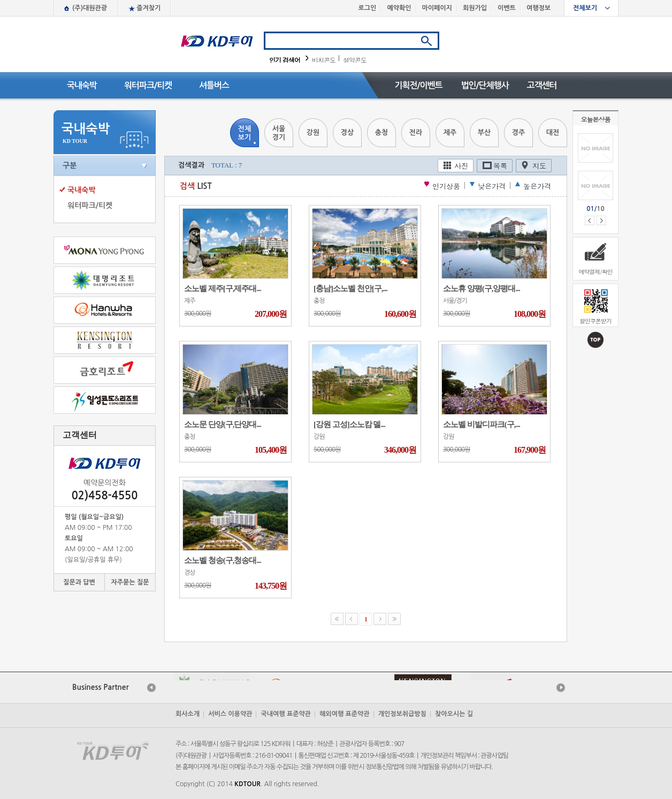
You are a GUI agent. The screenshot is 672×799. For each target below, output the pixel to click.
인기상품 (446, 186)
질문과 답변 (79, 582)
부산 (484, 132)
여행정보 (539, 8)
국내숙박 (82, 85)
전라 (416, 132)
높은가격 (537, 186)
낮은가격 (492, 186)
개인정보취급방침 (402, 714)
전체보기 (585, 8)
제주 (450, 132)
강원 (313, 132)
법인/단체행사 (484, 85)
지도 (539, 166)
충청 (381, 132)
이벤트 (507, 8)
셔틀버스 (214, 85)
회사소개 (188, 714)
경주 (518, 132)
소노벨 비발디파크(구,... (482, 424)
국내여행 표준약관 (286, 714)
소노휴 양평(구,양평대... (482, 288)
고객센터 (541, 85)
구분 (70, 165)
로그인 (368, 8)
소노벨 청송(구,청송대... (223, 560)
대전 (553, 132)
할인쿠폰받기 (595, 321)
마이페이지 (437, 8)
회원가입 (475, 8)
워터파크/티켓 (148, 85)
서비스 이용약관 (230, 714)
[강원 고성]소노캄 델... (349, 424)
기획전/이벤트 (418, 85)
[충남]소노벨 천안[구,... (350, 288)
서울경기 (279, 133)
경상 (347, 132)
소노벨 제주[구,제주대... (223, 288)
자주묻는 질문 (130, 582)
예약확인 (399, 8)
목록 (500, 166)
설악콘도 (355, 60)
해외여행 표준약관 (345, 714)
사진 (461, 166)
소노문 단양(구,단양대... (223, 424)
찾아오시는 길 (454, 714)
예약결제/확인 (595, 272)
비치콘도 (324, 60)
